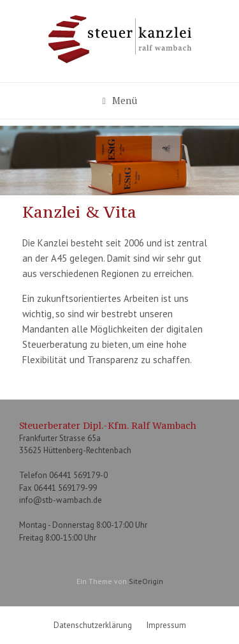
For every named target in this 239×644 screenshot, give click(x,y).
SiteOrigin (146, 581)
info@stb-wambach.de (61, 500)
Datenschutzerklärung (93, 625)
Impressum (166, 625)
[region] (119, 161)
